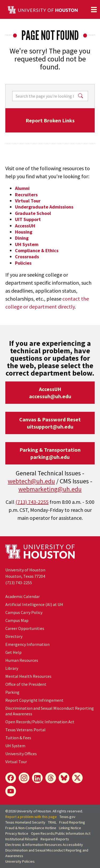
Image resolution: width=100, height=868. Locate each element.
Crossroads (27, 257)
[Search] (45, 96)
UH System (27, 244)
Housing (24, 232)
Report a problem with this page (31, 817)
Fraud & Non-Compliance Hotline (31, 828)
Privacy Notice (17, 833)
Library (12, 668)
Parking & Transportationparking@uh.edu (50, 453)
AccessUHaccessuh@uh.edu (50, 393)
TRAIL (52, 822)
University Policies (20, 861)
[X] (77, 778)
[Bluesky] (64, 778)
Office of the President (26, 684)
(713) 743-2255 (32, 502)
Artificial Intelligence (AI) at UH (34, 604)
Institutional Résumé (22, 839)
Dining (22, 238)
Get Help (13, 652)
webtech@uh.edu (31, 481)
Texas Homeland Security (25, 822)
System (15, 746)
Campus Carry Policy (24, 612)
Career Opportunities (25, 628)
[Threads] (51, 778)
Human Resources (22, 660)
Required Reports (55, 839)
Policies (23, 263)
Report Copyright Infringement (34, 700)
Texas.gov (67, 817)
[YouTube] (11, 791)
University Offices (21, 754)
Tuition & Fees (18, 738)
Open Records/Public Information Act (40, 722)
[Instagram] (24, 778)
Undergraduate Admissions (44, 207)
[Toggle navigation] (94, 10)
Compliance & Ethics (37, 250)
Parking (12, 692)
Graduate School (33, 213)
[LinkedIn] (37, 778)
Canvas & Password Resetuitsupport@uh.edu (50, 423)
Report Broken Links (50, 120)
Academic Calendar (23, 596)
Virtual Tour (28, 201)
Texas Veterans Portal (25, 730)
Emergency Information (27, 644)
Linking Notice (70, 828)
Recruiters (26, 195)
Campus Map (17, 620)
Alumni (22, 188)
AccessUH (25, 226)
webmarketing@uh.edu (50, 489)
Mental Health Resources (28, 676)
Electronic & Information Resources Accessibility (44, 845)
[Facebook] (11, 778)
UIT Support (28, 219)
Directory (14, 636)
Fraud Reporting (72, 822)
